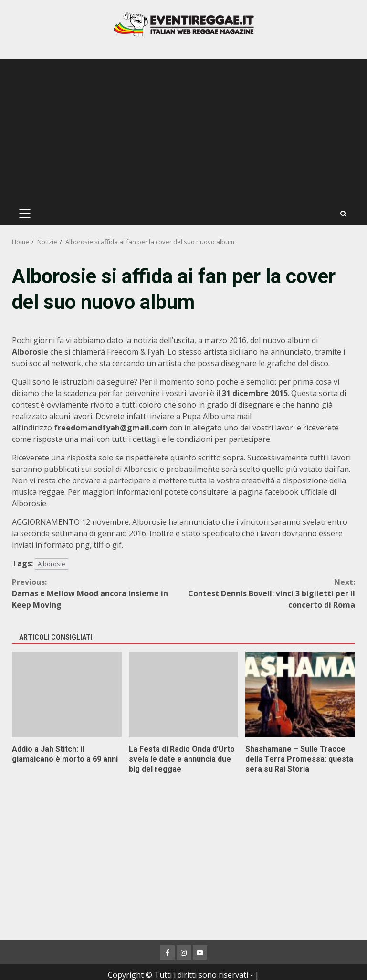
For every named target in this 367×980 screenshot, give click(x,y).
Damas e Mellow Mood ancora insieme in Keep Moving (98, 593)
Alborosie (52, 564)
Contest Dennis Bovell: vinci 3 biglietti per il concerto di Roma (270, 593)
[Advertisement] (183, 130)
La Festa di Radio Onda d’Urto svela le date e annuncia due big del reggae (184, 694)
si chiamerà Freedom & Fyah (114, 352)
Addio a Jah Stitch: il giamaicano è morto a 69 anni (67, 694)
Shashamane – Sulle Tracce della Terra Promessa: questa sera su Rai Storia (300, 694)
